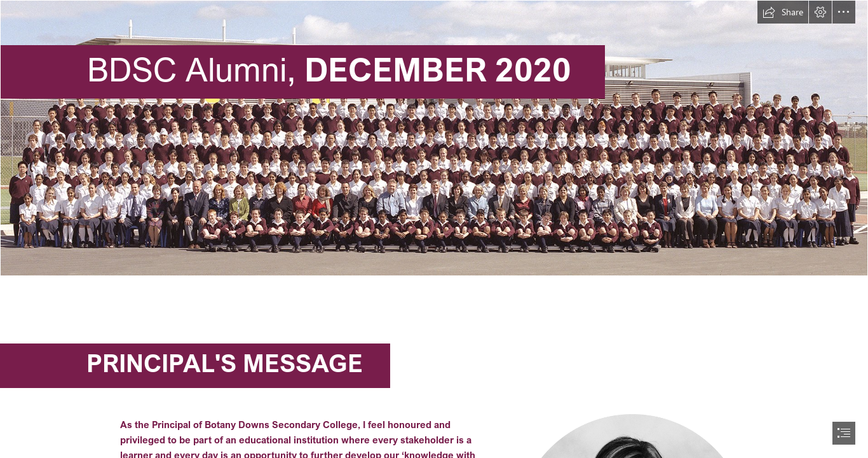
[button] (783, 12)
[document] (434, 229)
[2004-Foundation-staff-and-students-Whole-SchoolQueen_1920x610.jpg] (434, 138)
